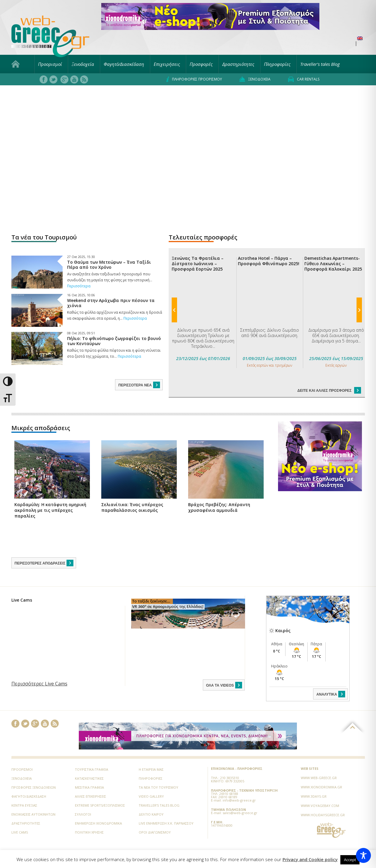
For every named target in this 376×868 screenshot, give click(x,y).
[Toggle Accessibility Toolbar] (363, 855)
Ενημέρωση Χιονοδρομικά (98, 808)
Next (359, 250)
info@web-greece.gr (239, 785)
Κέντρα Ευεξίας (24, 790)
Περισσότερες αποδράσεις (45, 548)
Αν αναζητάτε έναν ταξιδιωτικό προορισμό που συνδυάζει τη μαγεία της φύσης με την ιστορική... (110, 280)
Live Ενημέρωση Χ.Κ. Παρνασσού (166, 808)
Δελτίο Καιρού (151, 799)
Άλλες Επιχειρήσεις (90, 781)
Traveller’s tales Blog (320, 64)
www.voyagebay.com (320, 790)
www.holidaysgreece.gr (323, 800)
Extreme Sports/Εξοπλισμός (100, 790)
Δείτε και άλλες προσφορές (329, 270)
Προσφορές (201, 64)
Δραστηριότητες (238, 64)
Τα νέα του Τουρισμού (158, 772)
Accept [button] (350, 860)
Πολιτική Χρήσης (89, 817)
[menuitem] (360, 38)
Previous (174, 250)
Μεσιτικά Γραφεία (89, 772)
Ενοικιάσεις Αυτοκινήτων (33, 799)
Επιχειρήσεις (167, 64)
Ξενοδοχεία (83, 64)
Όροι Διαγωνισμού (155, 817)
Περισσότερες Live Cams (39, 668)
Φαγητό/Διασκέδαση (124, 64)
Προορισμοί (50, 64)
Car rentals (304, 79)
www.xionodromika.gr (321, 772)
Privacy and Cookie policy (310, 859)
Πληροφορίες (277, 64)
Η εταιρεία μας (151, 754)
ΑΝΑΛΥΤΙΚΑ (331, 679)
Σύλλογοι (83, 799)
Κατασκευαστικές (89, 763)
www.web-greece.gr (319, 762)
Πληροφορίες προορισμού (194, 79)
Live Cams (20, 817)
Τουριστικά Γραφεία (92, 754)
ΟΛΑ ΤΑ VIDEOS (225, 670)
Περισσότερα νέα (140, 385)
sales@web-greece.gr (240, 798)
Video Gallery (151, 781)
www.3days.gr (314, 781)
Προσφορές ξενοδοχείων (34, 772)
